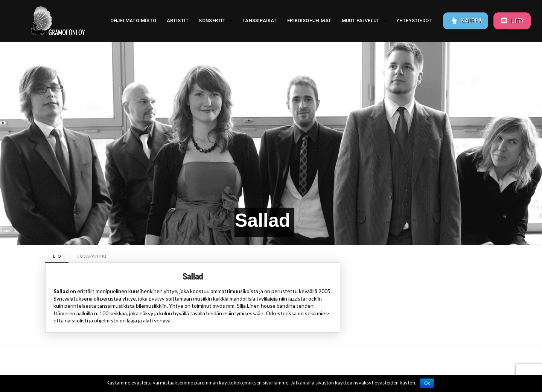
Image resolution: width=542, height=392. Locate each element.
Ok (427, 383)
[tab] (57, 256)
